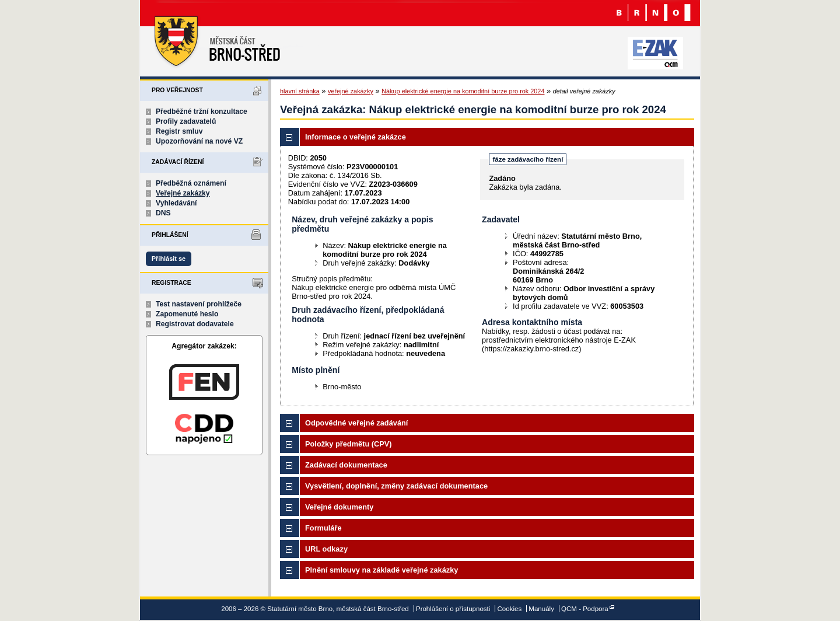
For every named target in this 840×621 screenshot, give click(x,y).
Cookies (510, 609)
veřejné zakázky (351, 91)
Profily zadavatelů (186, 121)
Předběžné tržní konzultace (202, 111)
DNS (163, 213)
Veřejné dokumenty (339, 507)
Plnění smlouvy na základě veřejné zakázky (381, 570)
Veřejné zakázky (183, 193)
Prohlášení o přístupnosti (453, 609)
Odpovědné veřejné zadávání (356, 423)
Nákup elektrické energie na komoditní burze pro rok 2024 (463, 91)
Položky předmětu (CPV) (349, 444)
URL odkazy (326, 549)
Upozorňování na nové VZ (199, 141)
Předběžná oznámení (191, 183)
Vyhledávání (176, 203)
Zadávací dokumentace (346, 465)
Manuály (541, 609)
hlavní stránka (300, 91)
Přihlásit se (169, 259)
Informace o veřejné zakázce (356, 137)
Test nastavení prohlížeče (199, 304)
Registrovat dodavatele (195, 324)
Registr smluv (179, 131)
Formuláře (323, 528)
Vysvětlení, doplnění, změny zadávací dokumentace (396, 486)
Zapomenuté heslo (187, 314)
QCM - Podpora (585, 609)
